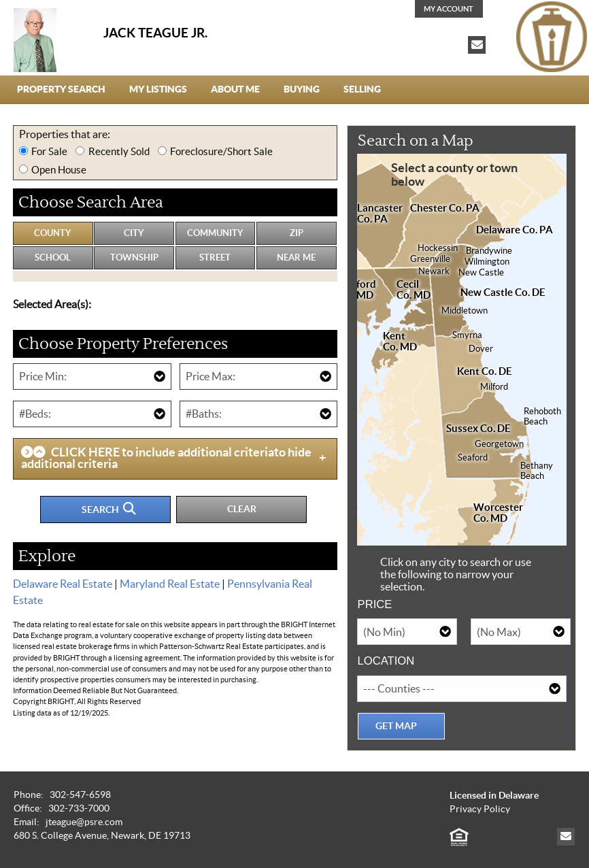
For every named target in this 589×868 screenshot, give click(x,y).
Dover (481, 349)
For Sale (49, 151)
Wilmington (487, 262)
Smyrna (467, 335)
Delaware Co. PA (515, 230)
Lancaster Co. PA (380, 214)
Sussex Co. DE (478, 429)
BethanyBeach (537, 471)
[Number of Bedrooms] (92, 414)
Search (109, 508)
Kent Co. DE (485, 371)
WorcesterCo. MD (498, 513)
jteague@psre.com (84, 822)
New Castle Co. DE (503, 293)
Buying (302, 89)
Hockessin (438, 248)
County (53, 233)
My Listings (158, 89)
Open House (59, 170)
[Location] (462, 689)
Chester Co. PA (445, 208)
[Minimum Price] (92, 377)
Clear (242, 509)
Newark (434, 271)
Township (134, 257)
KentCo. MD (400, 341)
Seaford (473, 458)
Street (215, 257)
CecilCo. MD (414, 290)
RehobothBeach (542, 416)
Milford (494, 387)
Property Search (61, 89)
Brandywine (489, 251)
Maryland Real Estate (170, 584)
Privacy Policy (480, 809)
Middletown (465, 311)
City (134, 233)
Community (215, 233)
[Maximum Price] (259, 377)
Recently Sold (119, 151)
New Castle (481, 273)
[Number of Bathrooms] (259, 414)
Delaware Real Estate (63, 584)
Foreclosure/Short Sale (221, 151)
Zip (297, 233)
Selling (362, 89)
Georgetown (499, 444)
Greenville (430, 259)
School (53, 257)
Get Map (396, 726)
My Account (449, 9)
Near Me (296, 257)
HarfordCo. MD (358, 290)
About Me (235, 89)
